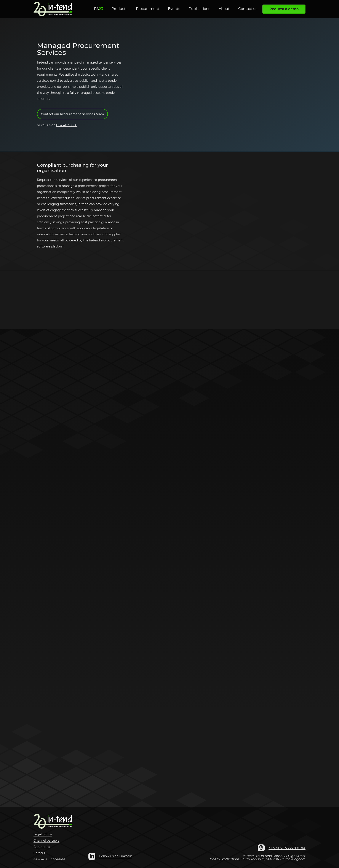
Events (174, 9)
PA (98, 9)
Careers (39, 853)
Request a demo (284, 9)
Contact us (248, 9)
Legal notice (43, 834)
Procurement (148, 9)
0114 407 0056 (67, 125)
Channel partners (46, 841)
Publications (199, 9)
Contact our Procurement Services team (72, 114)
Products (119, 9)
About (224, 9)
